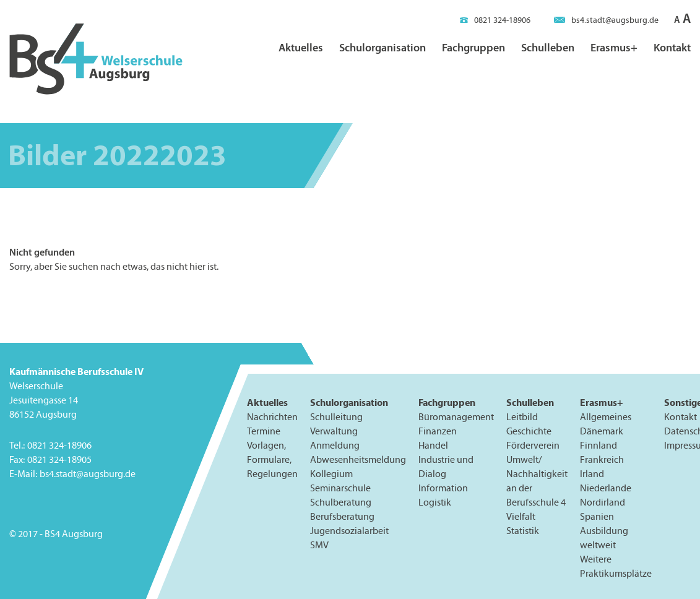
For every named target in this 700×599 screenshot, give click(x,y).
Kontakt (672, 47)
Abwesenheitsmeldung (358, 459)
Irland (592, 474)
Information (443, 488)
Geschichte (529, 431)
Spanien (597, 516)
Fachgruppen (473, 47)
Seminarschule (340, 488)
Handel (433, 445)
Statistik (523, 531)
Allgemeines (606, 417)
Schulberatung (341, 502)
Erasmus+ (614, 47)
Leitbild (522, 417)
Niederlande (606, 488)
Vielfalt (521, 516)
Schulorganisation (382, 47)
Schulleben (548, 47)
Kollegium (331, 474)
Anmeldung (335, 445)
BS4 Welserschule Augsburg (96, 60)
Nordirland (603, 502)
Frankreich (602, 459)
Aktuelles (301, 47)
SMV (319, 545)
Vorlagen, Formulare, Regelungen (272, 459)
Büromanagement (456, 417)
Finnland (598, 445)
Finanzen (438, 431)
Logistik (435, 502)
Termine (264, 431)
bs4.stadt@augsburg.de (606, 20)
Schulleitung (336, 417)
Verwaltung (334, 431)
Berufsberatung (342, 516)
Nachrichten (272, 417)
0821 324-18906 (495, 20)
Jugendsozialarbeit (349, 531)
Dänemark (602, 431)
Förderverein (533, 445)
